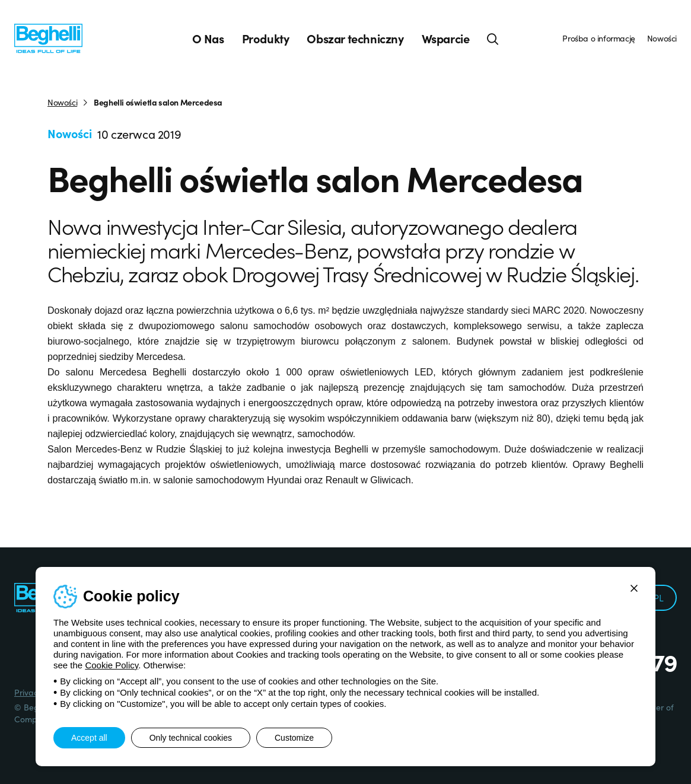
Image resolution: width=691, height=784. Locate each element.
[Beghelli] (48, 38)
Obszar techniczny (355, 39)
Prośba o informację (598, 38)
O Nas (208, 39)
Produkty (266, 39)
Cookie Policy (112, 665)
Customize (294, 738)
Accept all (89, 738)
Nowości (662, 38)
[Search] (493, 39)
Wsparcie (446, 39)
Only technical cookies (191, 738)
